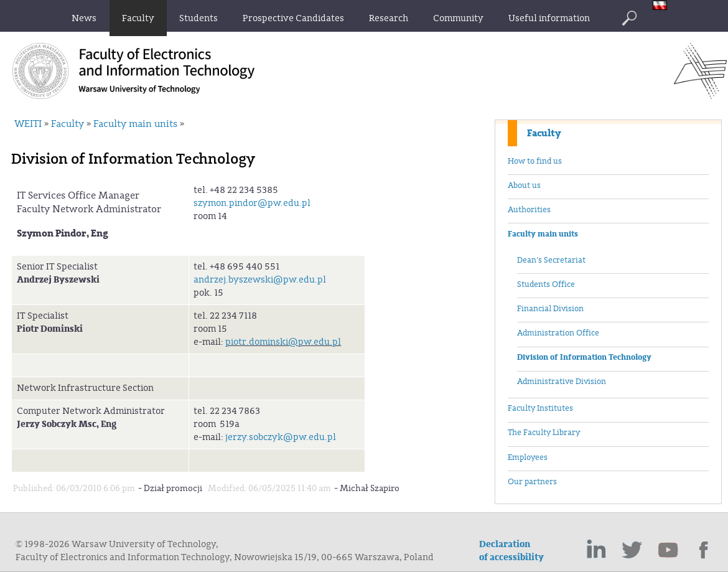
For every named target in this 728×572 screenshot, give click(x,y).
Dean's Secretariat (551, 260)
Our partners (532, 482)
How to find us (535, 161)
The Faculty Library (544, 433)
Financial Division (550, 309)
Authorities (529, 210)
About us (524, 185)
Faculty (544, 133)
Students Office (546, 284)
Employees (528, 457)
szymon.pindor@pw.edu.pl (252, 203)
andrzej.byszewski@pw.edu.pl (260, 280)
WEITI (28, 124)
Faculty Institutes (540, 408)
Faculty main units (543, 234)
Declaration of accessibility (511, 551)
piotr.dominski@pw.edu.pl (283, 342)
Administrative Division (562, 382)
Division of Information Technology (584, 357)
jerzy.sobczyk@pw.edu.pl (281, 437)
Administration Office (558, 333)
